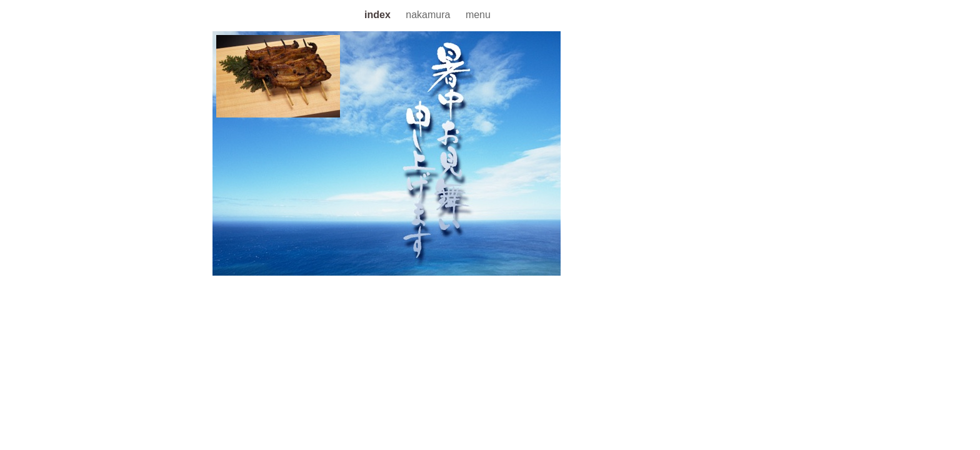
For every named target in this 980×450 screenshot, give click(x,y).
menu (478, 15)
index (379, 15)
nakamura (429, 15)
